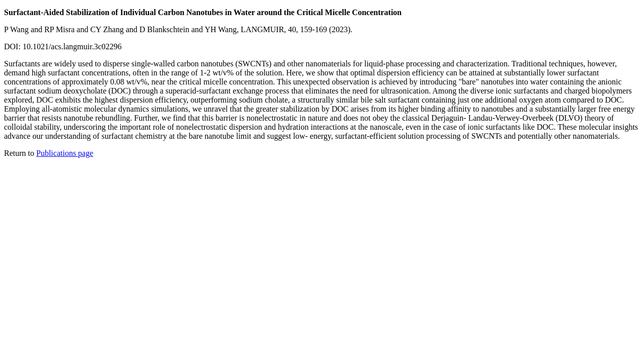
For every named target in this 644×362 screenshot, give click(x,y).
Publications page (65, 153)
